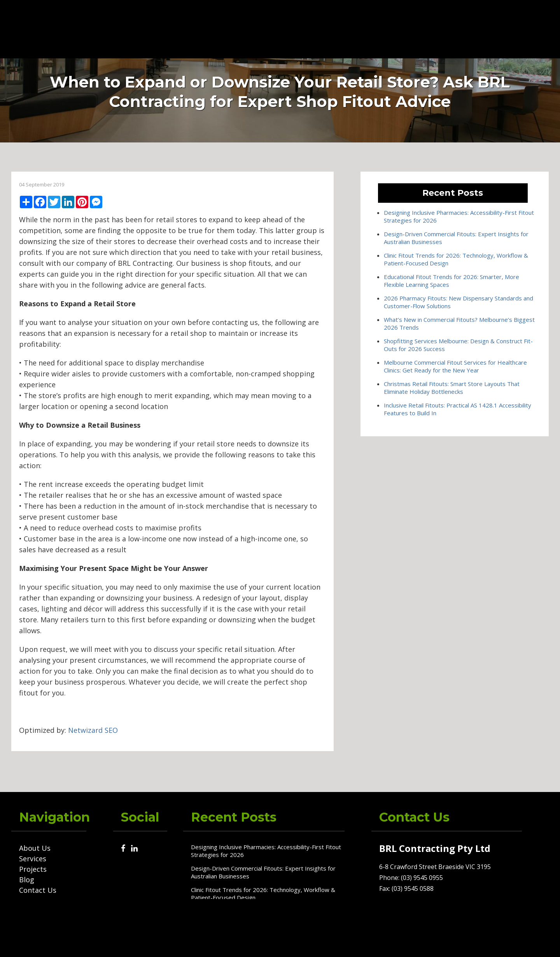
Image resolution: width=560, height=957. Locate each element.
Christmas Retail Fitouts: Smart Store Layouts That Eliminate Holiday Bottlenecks (452, 388)
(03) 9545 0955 (473, 29)
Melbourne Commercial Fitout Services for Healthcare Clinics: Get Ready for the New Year (455, 366)
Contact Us (412, 29)
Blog (372, 29)
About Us (252, 29)
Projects (337, 29)
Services (296, 29)
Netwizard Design (529, 942)
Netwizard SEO (93, 730)
